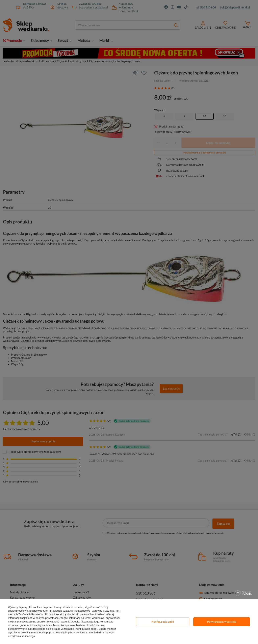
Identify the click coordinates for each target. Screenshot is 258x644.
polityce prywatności (47, 618)
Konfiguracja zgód (163, 622)
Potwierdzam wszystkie (222, 622)
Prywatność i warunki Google (62, 622)
